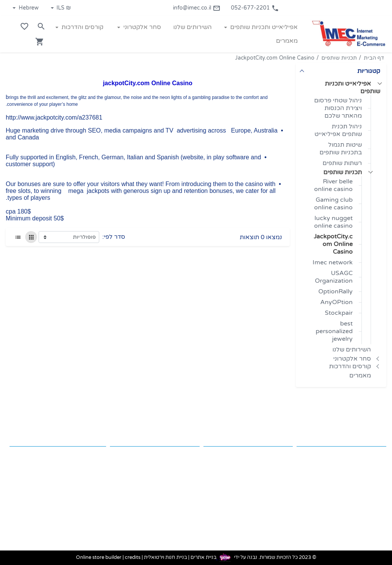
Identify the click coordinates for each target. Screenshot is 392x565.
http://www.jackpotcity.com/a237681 (54, 117)
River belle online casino (333, 185)
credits (133, 558)
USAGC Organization (334, 277)
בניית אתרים (203, 558)
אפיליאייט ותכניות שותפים (352, 87)
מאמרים (360, 376)
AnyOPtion (336, 302)
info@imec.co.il (197, 8)
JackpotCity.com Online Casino (275, 58)
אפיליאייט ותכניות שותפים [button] (263, 27)
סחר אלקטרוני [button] (141, 27)
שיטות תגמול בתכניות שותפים (341, 149)
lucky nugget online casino (333, 222)
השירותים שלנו (352, 350)
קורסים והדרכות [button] (82, 27)
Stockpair (339, 313)
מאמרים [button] (287, 41)
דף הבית (374, 58)
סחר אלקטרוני (352, 359)
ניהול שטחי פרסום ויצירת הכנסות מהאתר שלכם (338, 108)
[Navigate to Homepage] (348, 34)
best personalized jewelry (334, 331)
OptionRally (336, 291)
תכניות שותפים (339, 58)
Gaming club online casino (333, 204)
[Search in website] (41, 26)
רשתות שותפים (342, 163)
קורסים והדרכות (350, 366)
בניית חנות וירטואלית (165, 558)
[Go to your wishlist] (24, 26)
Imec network (333, 262)
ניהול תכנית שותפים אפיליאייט (338, 130)
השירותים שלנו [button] (193, 27)
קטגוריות (369, 71)
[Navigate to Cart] (40, 42)
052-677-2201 (255, 8)
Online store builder (99, 558)
